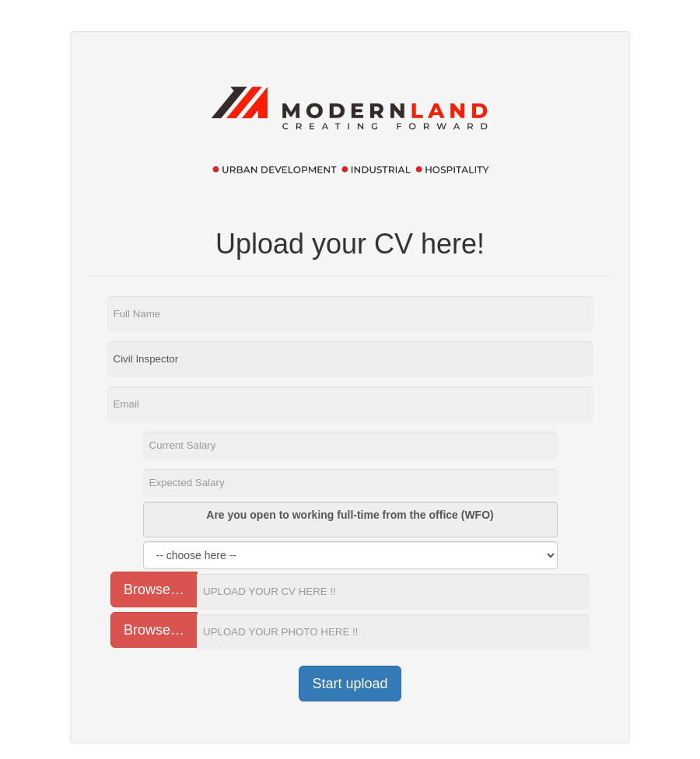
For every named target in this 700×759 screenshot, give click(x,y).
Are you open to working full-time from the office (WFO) (350, 515)
